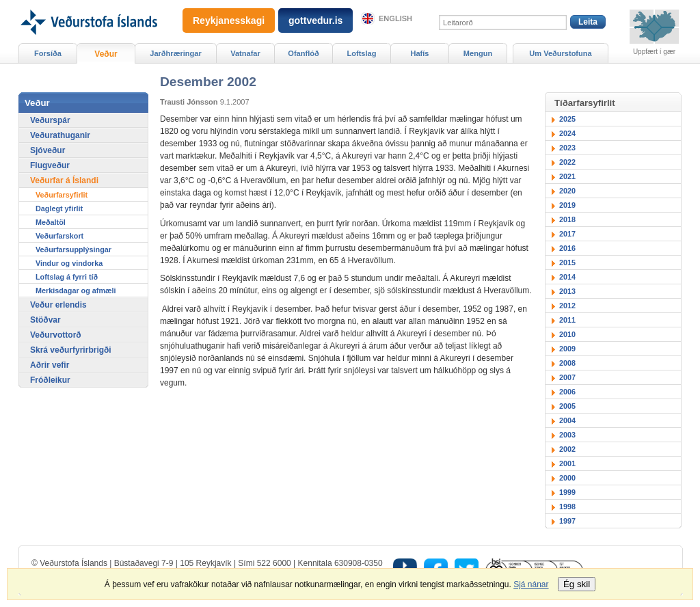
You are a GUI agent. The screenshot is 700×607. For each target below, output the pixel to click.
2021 (567, 176)
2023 (567, 148)
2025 (567, 119)
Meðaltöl (51, 222)
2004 (567, 420)
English (395, 18)
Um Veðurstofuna (560, 53)
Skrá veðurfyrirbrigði (71, 350)
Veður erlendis (58, 305)
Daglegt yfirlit (59, 208)
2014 (567, 277)
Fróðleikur (50, 380)
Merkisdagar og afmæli (76, 291)
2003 (567, 435)
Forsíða (48, 53)
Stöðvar (45, 320)
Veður (106, 54)
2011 (567, 320)
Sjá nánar (531, 584)
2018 (567, 219)
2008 (567, 363)
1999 (567, 492)
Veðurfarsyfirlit (62, 195)
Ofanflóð (303, 53)
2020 (567, 191)
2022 (567, 162)
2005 (567, 406)
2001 (567, 463)
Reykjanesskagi (229, 21)
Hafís (420, 53)
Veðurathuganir (60, 135)
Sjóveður (48, 150)
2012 (567, 306)
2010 (567, 334)
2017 (567, 234)
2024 (567, 133)
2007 (567, 377)
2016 (567, 248)
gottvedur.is (315, 21)
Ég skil (577, 584)
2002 (567, 449)
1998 (567, 507)
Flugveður (50, 165)
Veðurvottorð (56, 335)
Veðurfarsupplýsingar (73, 249)
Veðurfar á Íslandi (64, 180)
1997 (567, 521)
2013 (567, 291)
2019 (567, 205)
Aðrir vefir (50, 365)
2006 (567, 392)
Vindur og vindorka (69, 263)
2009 (567, 349)
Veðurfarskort (59, 236)
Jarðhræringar (175, 53)
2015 (567, 262)
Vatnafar (245, 53)
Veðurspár (50, 120)
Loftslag (362, 53)
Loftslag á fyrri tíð (67, 277)
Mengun (478, 53)
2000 (567, 478)
